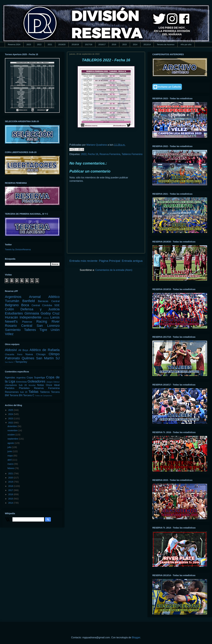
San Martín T (10, 362)
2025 (11, 410)
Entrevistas (22, 382)
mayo (10, 456)
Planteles (24, 388)
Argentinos (13, 297)
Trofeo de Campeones (44, 396)
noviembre (13, 430)
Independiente (30, 317)
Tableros (45, 392)
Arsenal (35, 297)
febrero (11, 468)
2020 (11, 478)
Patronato (12, 358)
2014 (135, 44)
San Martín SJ (48, 358)
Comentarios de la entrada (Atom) (114, 270)
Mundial (32, 385)
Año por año (186, 44)
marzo (11, 464)
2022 (39, 44)
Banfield (28, 301)
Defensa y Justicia (40, 309)
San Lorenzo (48, 326)
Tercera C (29, 395)
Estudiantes (14, 313)
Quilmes (28, 358)
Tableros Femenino (132, 154)
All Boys (23, 350)
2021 (50, 44)
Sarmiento (13, 330)
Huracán (11, 317)
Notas (41, 385)
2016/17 (102, 44)
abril (10, 460)
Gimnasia (32, 313)
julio (10, 447)
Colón (9, 309)
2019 (11, 482)
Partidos (10, 388)
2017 (11, 490)
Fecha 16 (93, 154)
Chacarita (10, 354)
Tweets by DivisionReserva (18, 249)
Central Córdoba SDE (46, 305)
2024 (11, 414)
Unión (55, 330)
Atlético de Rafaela (45, 350)
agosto (11, 443)
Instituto (46, 318)
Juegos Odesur (53, 382)
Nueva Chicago (35, 354)
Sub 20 (24, 392)
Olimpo (54, 354)
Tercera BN (16, 395)
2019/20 (62, 44)
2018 (11, 486)
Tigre (43, 330)
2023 (29, 44)
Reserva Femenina (110, 154)
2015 (125, 44)
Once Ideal (53, 385)
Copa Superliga (36, 378)
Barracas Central (49, 301)
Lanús (55, 317)
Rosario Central (19, 326)
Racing (42, 321)
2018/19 (75, 44)
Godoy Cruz (50, 313)
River (56, 321)
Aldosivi (11, 350)
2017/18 (89, 44)
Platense (27, 322)
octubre (11, 435)
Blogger (136, 637)
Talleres (30, 330)
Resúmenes (12, 392)
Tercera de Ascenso (166, 44)
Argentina (21, 378)
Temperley (21, 362)
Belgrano (12, 305)
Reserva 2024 (14, 44)
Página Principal (110, 261)
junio (10, 451)
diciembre (13, 426)
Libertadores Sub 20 (16, 385)
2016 (114, 44)
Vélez (9, 334)
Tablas (34, 392)
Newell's (11, 321)
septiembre (13, 439)
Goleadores (36, 381)
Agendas (10, 378)
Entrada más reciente (83, 261)
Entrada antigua (132, 261)
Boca (25, 305)
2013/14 (147, 44)
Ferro (20, 354)
